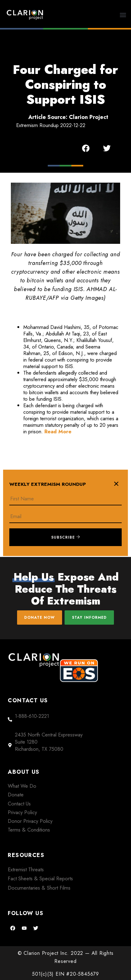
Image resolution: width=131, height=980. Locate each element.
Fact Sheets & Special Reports (40, 878)
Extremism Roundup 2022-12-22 (51, 125)
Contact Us (19, 804)
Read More (58, 431)
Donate (16, 795)
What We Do (22, 786)
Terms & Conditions (29, 830)
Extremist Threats (26, 869)
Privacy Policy (22, 812)
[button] (123, 15)
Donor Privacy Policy (30, 821)
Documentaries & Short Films (39, 888)
